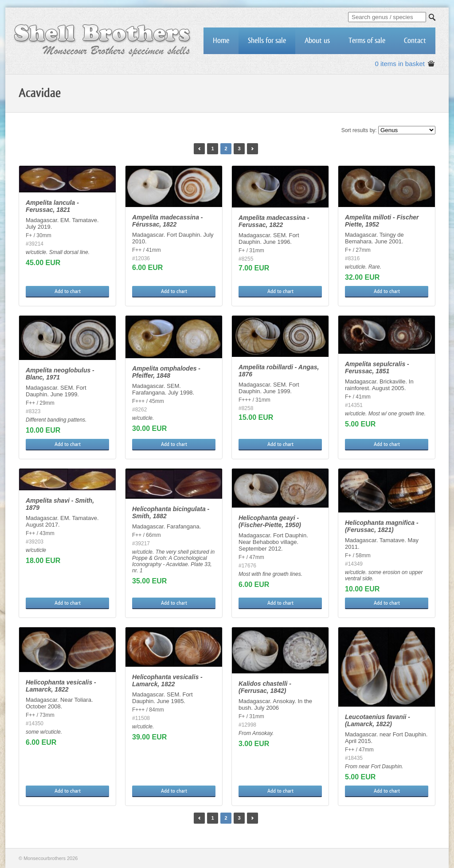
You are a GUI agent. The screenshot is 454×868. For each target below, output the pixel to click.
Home (221, 41)
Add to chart (68, 291)
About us (317, 41)
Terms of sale (367, 41)
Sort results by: (359, 130)
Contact (415, 41)
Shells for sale (267, 41)
